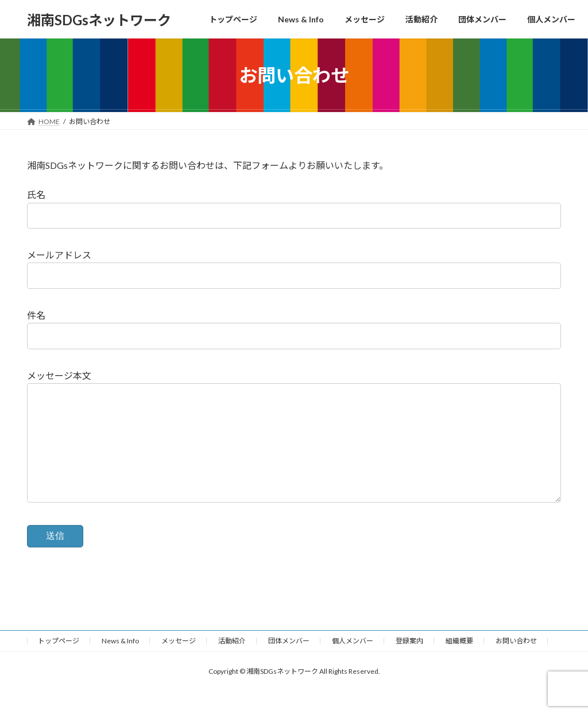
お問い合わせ (516, 664)
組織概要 (459, 664)
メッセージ (179, 664)
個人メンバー (353, 664)
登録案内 (409, 664)
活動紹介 (232, 664)
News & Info (120, 664)
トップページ (59, 664)
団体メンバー (289, 664)
